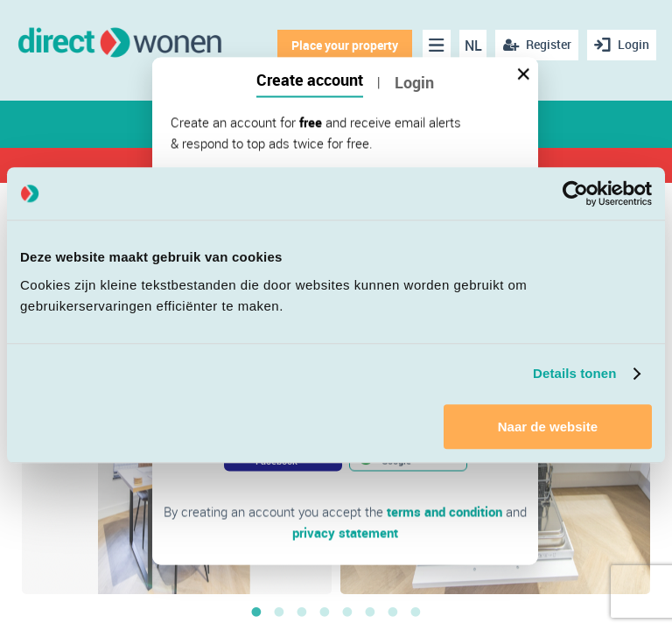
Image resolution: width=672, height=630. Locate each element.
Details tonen (574, 373)
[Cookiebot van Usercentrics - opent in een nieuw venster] (575, 193)
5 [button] (347, 612)
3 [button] (302, 612)
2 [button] (279, 612)
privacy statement (345, 533)
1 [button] (256, 612)
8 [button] (416, 612)
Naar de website (548, 427)
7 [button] (393, 612)
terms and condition (444, 512)
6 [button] (370, 612)
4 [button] (325, 612)
